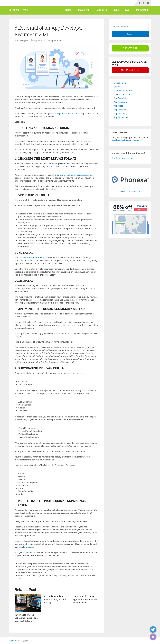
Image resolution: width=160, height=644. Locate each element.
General (117, 87)
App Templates (121, 98)
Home (68, 10)
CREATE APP (83, 10)
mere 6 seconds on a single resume (75, 175)
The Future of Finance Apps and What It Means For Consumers (85, 599)
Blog (116, 10)
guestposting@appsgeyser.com (126, 140)
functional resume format (31, 258)
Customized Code (122, 94)
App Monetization (122, 117)
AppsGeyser (20, 10)
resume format (54, 167)
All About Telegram (123, 91)
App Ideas (118, 106)
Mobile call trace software (130, 192)
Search (130, 34)
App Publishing (121, 102)
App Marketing (120, 114)
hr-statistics (29, 547)
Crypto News (120, 83)
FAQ (127, 10)
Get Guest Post (130, 70)
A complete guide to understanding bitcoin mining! (55, 599)
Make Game (101, 10)
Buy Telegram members (123, 158)
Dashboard (142, 10)
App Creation (57, 40)
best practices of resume (66, 114)
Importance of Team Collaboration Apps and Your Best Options (26, 618)
